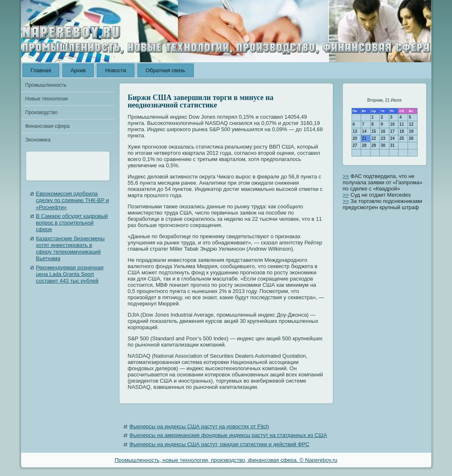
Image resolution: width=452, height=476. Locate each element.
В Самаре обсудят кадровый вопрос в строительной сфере (72, 223)
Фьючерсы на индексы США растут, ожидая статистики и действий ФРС (220, 444)
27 (355, 145)
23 (383, 138)
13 (355, 131)
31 (392, 145)
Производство (42, 112)
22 (374, 138)
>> (346, 176)
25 (402, 138)
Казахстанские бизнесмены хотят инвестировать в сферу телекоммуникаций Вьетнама (70, 249)
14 (364, 131)
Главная (41, 70)
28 (364, 145)
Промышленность (46, 85)
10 (392, 124)
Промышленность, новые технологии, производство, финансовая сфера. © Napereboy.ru (226, 460)
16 (383, 131)
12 (411, 124)
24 (392, 138)
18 (402, 131)
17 (392, 131)
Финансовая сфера (48, 126)
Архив (78, 70)
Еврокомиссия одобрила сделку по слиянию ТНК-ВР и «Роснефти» (73, 200)
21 (364, 138)
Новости (115, 70)
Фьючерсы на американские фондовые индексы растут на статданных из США (228, 435)
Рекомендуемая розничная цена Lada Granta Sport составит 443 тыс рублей (70, 274)
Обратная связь (166, 70)
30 (383, 145)
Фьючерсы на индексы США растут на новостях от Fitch (199, 426)
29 (374, 145)
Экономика (38, 140)
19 (411, 131)
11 (402, 124)
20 (355, 138)
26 (411, 138)
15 (374, 131)
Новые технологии (47, 99)
